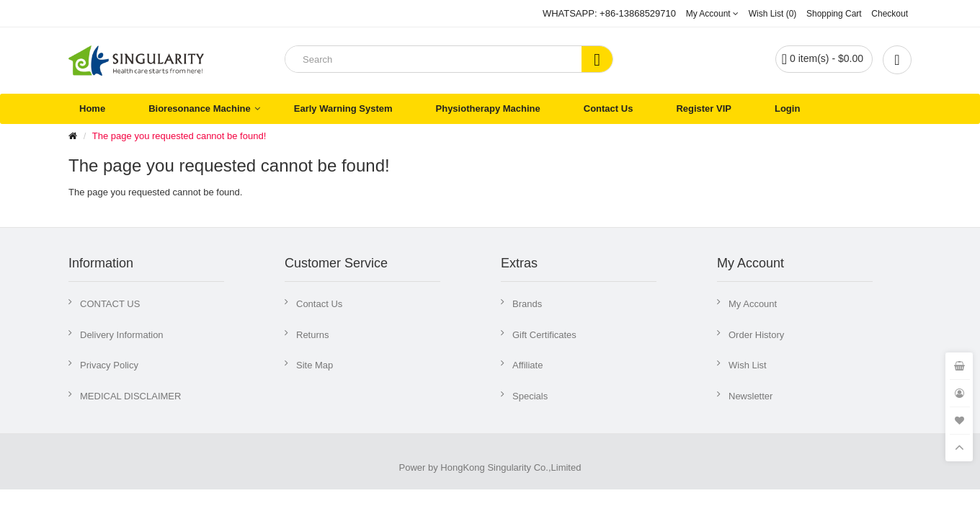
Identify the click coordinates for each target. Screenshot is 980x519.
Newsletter (750, 396)
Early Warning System (343, 108)
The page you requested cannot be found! (179, 136)
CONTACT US (110, 304)
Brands (527, 304)
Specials (530, 396)
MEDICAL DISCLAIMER (130, 396)
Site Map (315, 365)
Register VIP (704, 108)
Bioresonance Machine (200, 108)
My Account (753, 304)
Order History (756, 335)
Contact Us (609, 108)
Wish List (748, 365)
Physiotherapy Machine (488, 108)
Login (787, 108)
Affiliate (527, 365)
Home (92, 108)
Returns (313, 335)
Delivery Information (122, 335)
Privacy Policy (109, 365)
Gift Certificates (544, 335)
